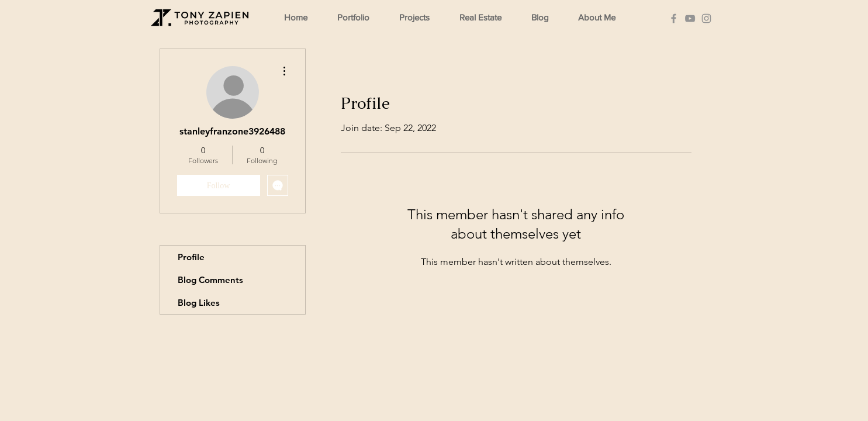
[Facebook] (674, 18)
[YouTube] (690, 18)
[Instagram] (706, 18)
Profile (191, 257)
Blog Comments (210, 280)
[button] (359, 18)
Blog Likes (199, 303)
